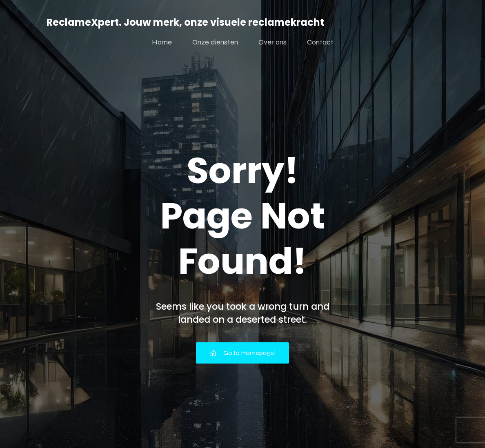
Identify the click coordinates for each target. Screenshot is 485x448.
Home (162, 42)
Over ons (273, 42)
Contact (320, 42)
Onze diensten (215, 42)
